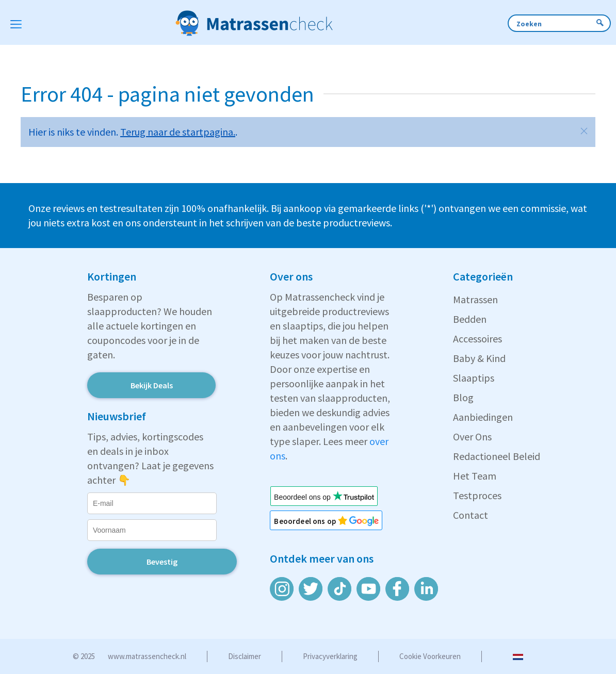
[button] (584, 131)
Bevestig (162, 562)
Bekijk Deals (152, 385)
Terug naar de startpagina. (178, 132)
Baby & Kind (479, 358)
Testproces (477, 495)
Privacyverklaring (330, 656)
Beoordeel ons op (311, 521)
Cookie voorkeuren (430, 656)
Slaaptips (474, 378)
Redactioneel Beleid (497, 456)
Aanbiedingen (483, 417)
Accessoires (477, 339)
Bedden (470, 319)
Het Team (475, 476)
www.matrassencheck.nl (147, 656)
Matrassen (475, 299)
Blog (463, 397)
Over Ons (472, 437)
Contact (471, 515)
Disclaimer (245, 656)
